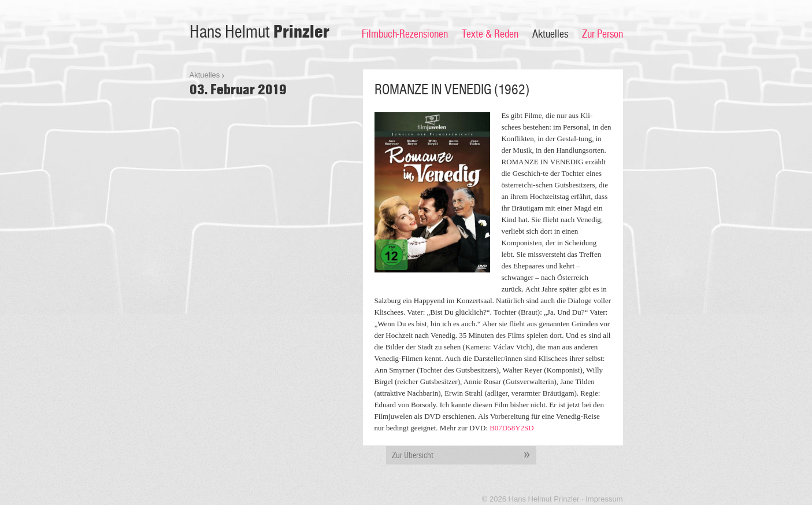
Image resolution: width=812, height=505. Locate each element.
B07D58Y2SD (512, 428)
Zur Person (602, 34)
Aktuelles (550, 34)
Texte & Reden (490, 34)
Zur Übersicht (464, 455)
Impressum (604, 499)
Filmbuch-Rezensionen (405, 34)
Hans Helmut (259, 32)
